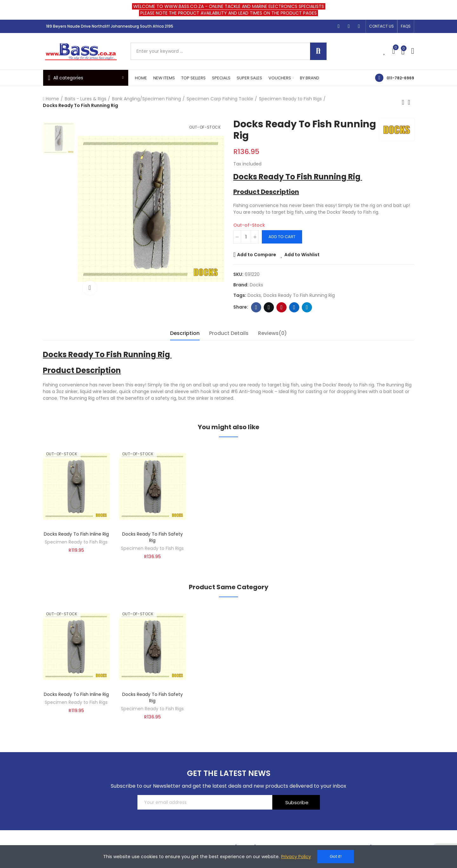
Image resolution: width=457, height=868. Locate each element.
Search (318, 51)
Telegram (307, 307)
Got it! (336, 856)
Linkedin (294, 307)
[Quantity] (246, 237)
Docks (256, 285)
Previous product (403, 102)
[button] (381, 26)
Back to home (411, 102)
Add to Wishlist (302, 255)
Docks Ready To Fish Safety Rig (152, 537)
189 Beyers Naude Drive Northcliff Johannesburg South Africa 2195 (110, 26)
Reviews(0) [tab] (272, 333)
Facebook (256, 307)
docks (254, 295)
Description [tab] (185, 333)
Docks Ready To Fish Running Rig (299, 295)
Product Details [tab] (229, 333)
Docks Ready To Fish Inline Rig (76, 534)
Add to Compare (257, 255)
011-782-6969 (400, 78)
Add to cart (282, 237)
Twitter (269, 307)
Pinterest (282, 307)
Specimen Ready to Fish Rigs (76, 542)
